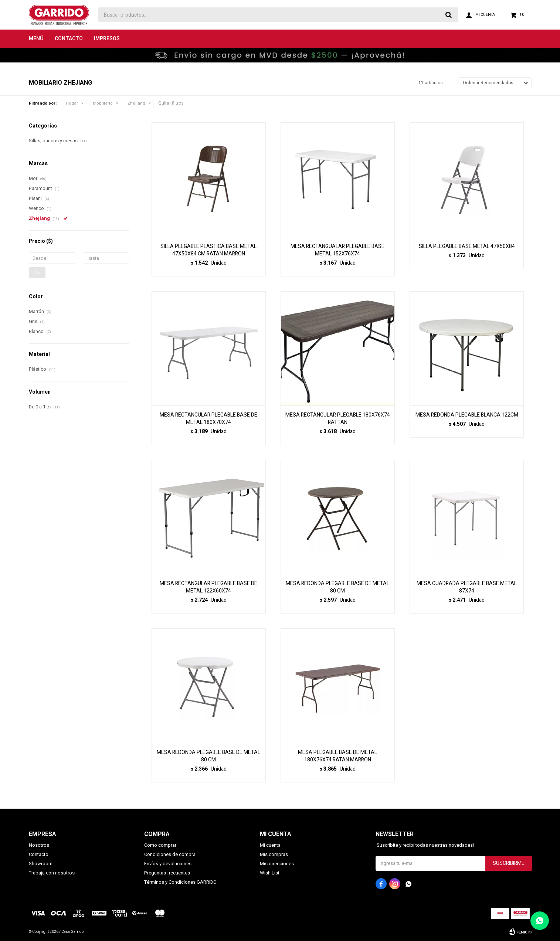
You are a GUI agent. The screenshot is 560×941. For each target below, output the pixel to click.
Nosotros (39, 845)
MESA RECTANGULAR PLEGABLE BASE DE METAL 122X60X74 (208, 587)
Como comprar (160, 845)
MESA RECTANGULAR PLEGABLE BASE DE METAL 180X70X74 (208, 419)
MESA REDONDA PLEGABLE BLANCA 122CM (467, 415)
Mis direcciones (277, 864)
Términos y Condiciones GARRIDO (180, 882)
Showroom (41, 864)
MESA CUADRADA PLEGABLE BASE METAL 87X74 (467, 587)
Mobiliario (103, 103)
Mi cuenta (270, 845)
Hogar (72, 103)
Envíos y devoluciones (168, 864)
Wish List (270, 873)
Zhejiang (136, 103)
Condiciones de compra (170, 854)
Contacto (69, 39)
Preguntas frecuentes (167, 873)
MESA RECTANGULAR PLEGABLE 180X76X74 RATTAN (338, 419)
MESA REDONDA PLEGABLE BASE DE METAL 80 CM (337, 587)
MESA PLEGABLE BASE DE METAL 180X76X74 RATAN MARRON (337, 756)
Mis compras (274, 854)
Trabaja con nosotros (52, 873)
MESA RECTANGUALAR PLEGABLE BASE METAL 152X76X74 (337, 250)
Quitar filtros (171, 103)
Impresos (107, 39)
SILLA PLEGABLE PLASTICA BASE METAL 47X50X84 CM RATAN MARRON (208, 250)
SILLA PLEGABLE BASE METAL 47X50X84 (467, 247)
